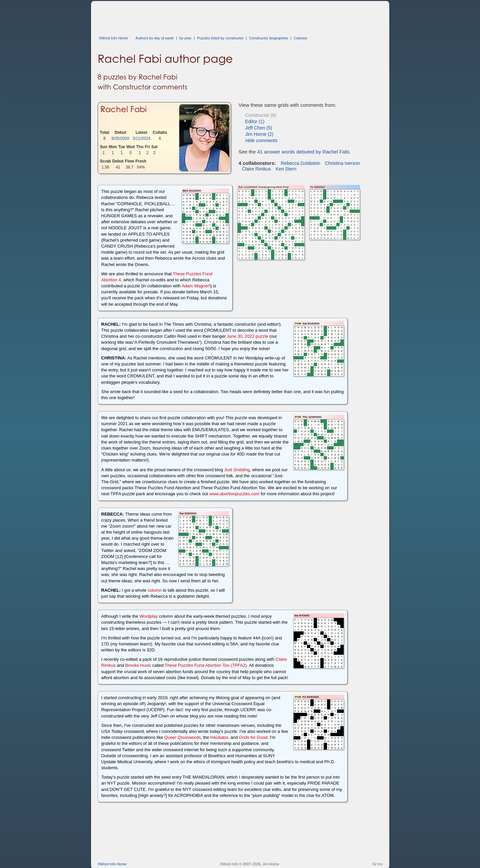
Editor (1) (255, 121)
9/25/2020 (120, 138)
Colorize (300, 38)
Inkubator (219, 737)
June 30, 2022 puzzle (248, 336)
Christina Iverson (342, 163)
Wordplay (148, 616)
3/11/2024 (141, 138)
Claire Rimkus (256, 169)
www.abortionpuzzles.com (234, 494)
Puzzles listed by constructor (220, 38)
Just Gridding (237, 470)
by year (185, 38)
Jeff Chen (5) (259, 128)
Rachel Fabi (123, 109)
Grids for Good (253, 737)
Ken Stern (286, 169)
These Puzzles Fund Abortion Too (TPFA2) (206, 665)
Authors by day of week (155, 38)
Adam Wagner (195, 286)
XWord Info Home (113, 38)
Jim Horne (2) (259, 134)
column (155, 590)
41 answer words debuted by (303, 152)
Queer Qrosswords (182, 737)
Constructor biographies (269, 38)
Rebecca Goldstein (300, 163)
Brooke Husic (138, 665)
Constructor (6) (261, 115)
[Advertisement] (219, 16)
